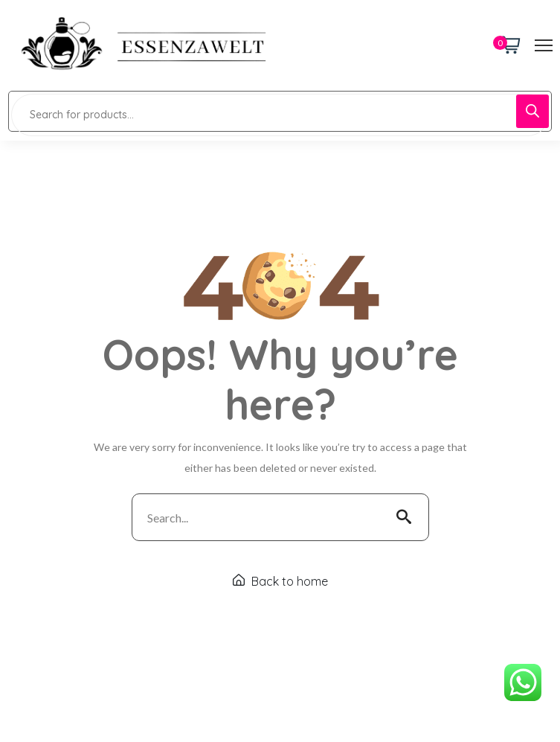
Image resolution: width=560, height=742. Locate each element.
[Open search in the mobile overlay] (280, 111)
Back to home (280, 581)
